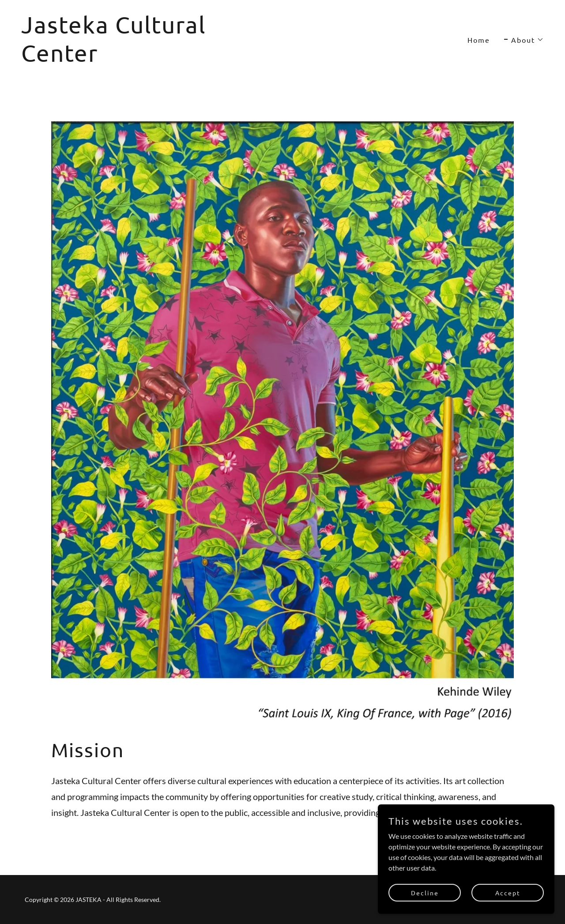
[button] (524, 40)
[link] (148, 59)
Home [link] (479, 40)
